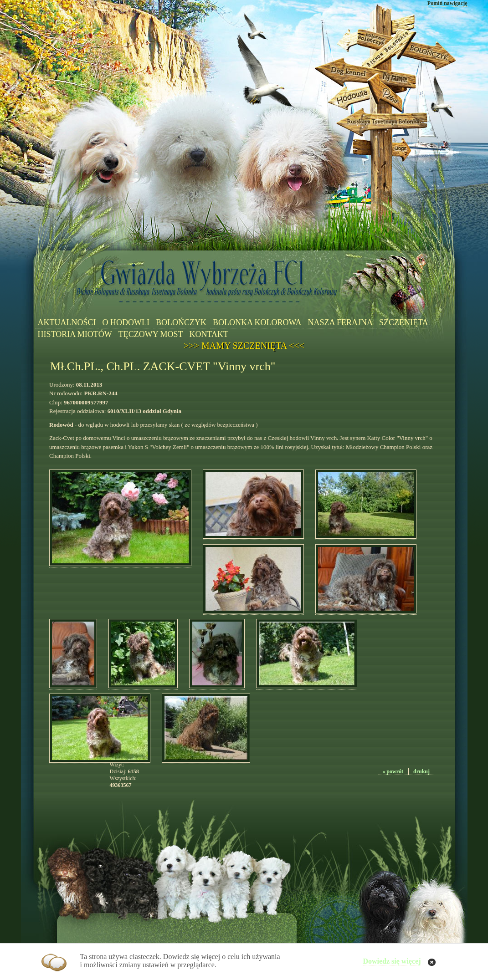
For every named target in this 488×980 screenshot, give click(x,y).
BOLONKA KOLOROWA (257, 322)
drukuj (421, 771)
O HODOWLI (126, 322)
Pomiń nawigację (447, 3)
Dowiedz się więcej (392, 961)
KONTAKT (209, 334)
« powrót (393, 771)
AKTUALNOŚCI (67, 322)
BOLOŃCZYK (181, 322)
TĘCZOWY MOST (151, 334)
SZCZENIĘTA (404, 322)
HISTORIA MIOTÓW (75, 334)
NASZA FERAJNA (340, 322)
